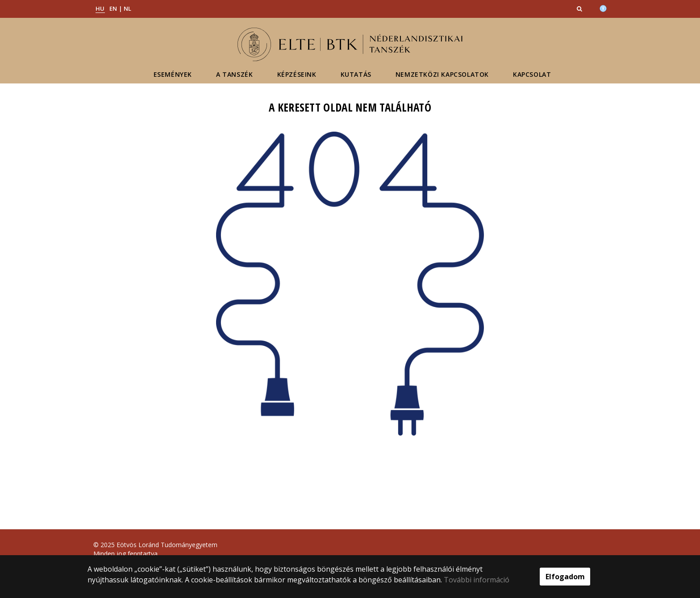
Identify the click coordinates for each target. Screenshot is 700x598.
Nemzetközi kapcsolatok (442, 74)
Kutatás (356, 74)
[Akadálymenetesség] (603, 8)
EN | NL (121, 8)
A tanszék (234, 74)
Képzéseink (297, 74)
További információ (477, 580)
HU (100, 8)
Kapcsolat (532, 74)
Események (173, 74)
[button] (580, 8)
